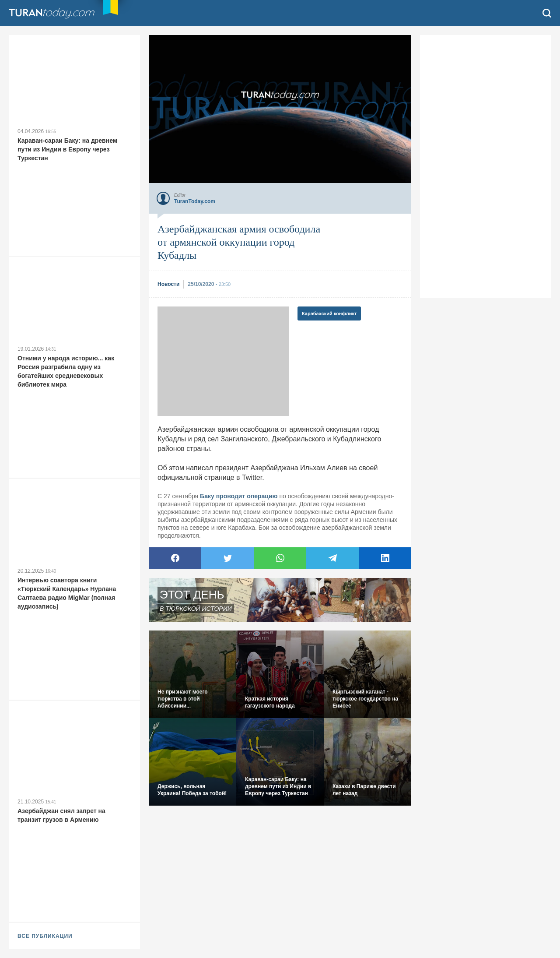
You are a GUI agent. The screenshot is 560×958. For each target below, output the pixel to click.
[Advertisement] (223, 361)
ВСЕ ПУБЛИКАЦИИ (45, 936)
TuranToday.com (61, 13)
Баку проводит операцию (239, 496)
